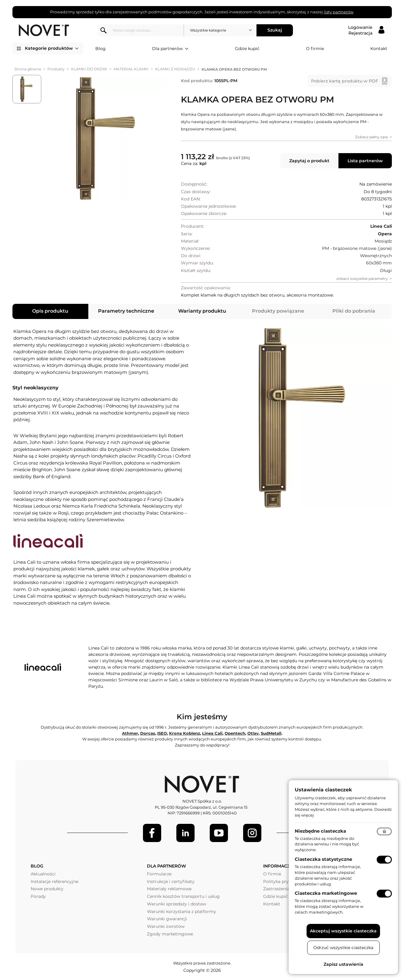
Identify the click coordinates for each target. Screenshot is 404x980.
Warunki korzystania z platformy (182, 911)
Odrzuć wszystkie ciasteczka (343, 948)
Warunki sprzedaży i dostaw (177, 904)
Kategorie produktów (52, 49)
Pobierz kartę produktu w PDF (345, 81)
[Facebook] (152, 833)
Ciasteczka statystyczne (323, 859)
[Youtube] (219, 833)
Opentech (235, 733)
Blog (100, 49)
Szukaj (275, 30)
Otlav (253, 733)
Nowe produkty (47, 889)
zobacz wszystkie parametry (362, 279)
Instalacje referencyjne (54, 881)
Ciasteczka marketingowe (326, 893)
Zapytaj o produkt (309, 161)
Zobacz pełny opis (372, 137)
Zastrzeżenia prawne (285, 889)
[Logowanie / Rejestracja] (366, 30)
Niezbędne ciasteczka (320, 831)
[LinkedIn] (185, 833)
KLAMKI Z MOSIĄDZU (175, 69)
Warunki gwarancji (167, 919)
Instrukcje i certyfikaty (171, 881)
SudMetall (271, 733)
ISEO (162, 733)
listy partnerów (339, 12)
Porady (38, 896)
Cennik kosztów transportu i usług (183, 896)
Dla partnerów (170, 49)
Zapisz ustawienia (343, 964)
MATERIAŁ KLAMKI (131, 69)
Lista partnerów (365, 161)
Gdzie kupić (247, 49)
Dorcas (148, 733)
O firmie (315, 49)
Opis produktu (50, 311)
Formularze (159, 874)
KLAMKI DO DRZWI (89, 69)
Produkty (56, 69)
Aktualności (43, 874)
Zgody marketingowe (170, 934)
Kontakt (379, 49)
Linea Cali (212, 733)
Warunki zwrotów (166, 926)
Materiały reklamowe (169, 889)
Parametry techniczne (126, 311)
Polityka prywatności (285, 881)
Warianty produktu (202, 311)
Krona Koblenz (185, 733)
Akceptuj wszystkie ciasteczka (343, 931)
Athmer (130, 733)
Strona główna (28, 69)
